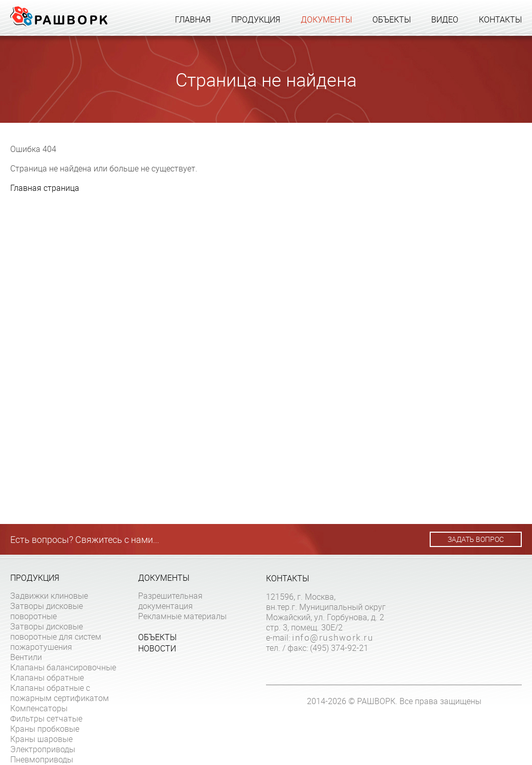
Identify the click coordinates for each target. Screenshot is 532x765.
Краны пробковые (45, 729)
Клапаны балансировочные (63, 667)
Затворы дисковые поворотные (47, 611)
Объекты (392, 19)
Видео (445, 19)
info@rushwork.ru (332, 638)
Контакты (500, 19)
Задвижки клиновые (49, 596)
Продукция (256, 19)
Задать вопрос (476, 539)
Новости (157, 648)
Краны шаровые (41, 739)
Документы (326, 19)
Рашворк (59, 16)
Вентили (26, 657)
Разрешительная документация (170, 601)
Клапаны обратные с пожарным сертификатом (60, 693)
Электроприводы (43, 749)
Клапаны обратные (47, 677)
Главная (193, 19)
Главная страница (45, 188)
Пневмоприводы (42, 759)
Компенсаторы (39, 708)
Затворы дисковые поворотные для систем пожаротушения (56, 637)
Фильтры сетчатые (46, 718)
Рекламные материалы (182, 616)
